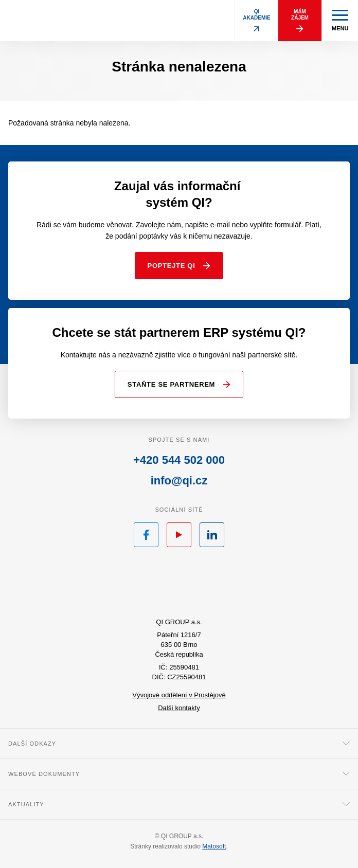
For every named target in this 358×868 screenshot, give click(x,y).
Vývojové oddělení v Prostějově (179, 695)
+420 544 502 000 (179, 460)
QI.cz (179, 584)
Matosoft (214, 846)
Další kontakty (179, 708)
